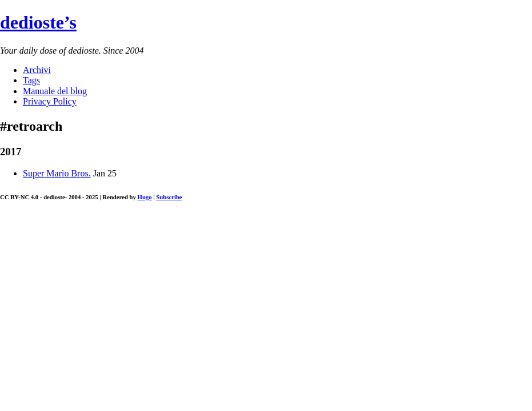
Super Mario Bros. (57, 173)
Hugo (145, 197)
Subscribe (169, 197)
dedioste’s (38, 22)
